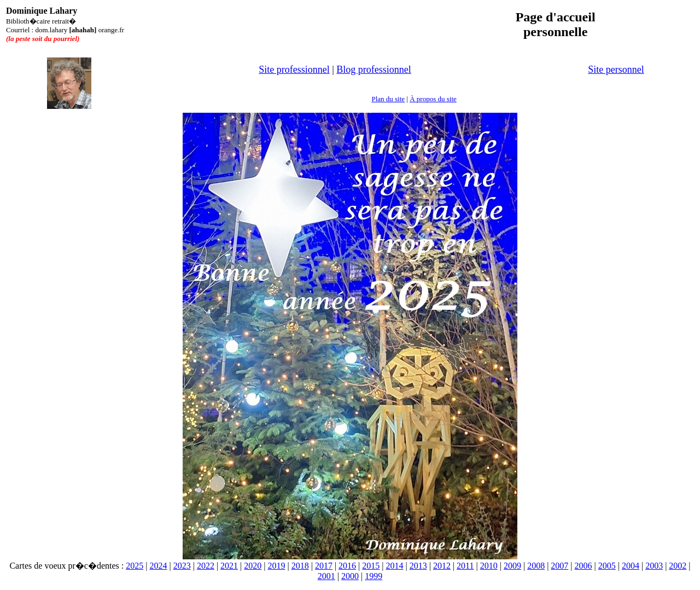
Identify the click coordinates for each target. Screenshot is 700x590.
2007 (559, 566)
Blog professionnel (374, 70)
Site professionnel (294, 70)
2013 (418, 566)
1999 (374, 576)
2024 (158, 566)
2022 (206, 566)
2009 (512, 566)
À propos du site (433, 99)
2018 (300, 566)
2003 (654, 566)
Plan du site (388, 99)
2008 (536, 566)
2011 (465, 566)
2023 (182, 566)
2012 (442, 566)
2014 (395, 566)
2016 (347, 566)
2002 (678, 566)
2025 (135, 566)
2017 (324, 566)
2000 (350, 576)
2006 (584, 566)
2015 (371, 566)
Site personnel (616, 70)
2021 (229, 566)
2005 (607, 566)
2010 (489, 566)
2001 (326, 576)
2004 (631, 566)
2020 (253, 566)
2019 (276, 566)
